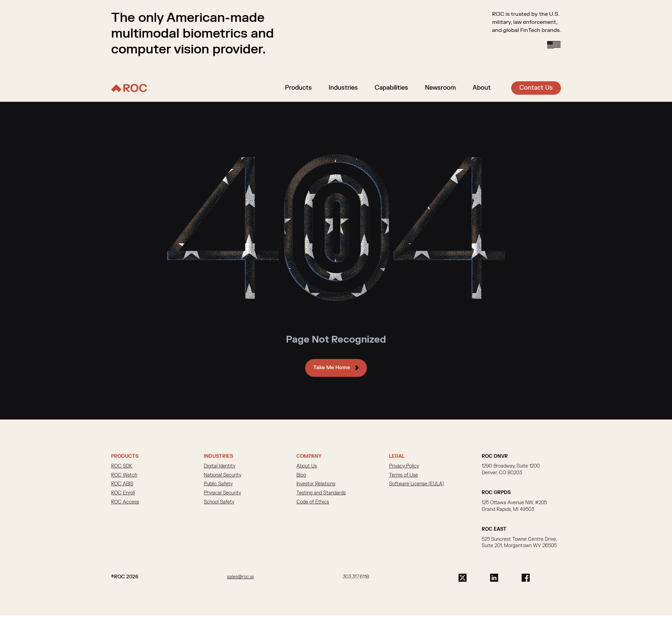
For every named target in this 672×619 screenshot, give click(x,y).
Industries (343, 88)
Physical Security (222, 494)
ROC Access (125, 503)
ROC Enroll (123, 494)
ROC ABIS (122, 485)
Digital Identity (220, 467)
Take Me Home (332, 368)
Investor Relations (316, 485)
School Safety (219, 503)
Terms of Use (403, 476)
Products (298, 88)
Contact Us (536, 88)
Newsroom (440, 88)
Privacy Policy (404, 467)
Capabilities (391, 88)
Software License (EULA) (416, 485)
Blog (301, 476)
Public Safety (218, 485)
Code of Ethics (313, 503)
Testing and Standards (321, 494)
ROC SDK (122, 467)
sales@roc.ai (240, 578)
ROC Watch (124, 476)
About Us (307, 467)
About (482, 88)
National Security (223, 476)
